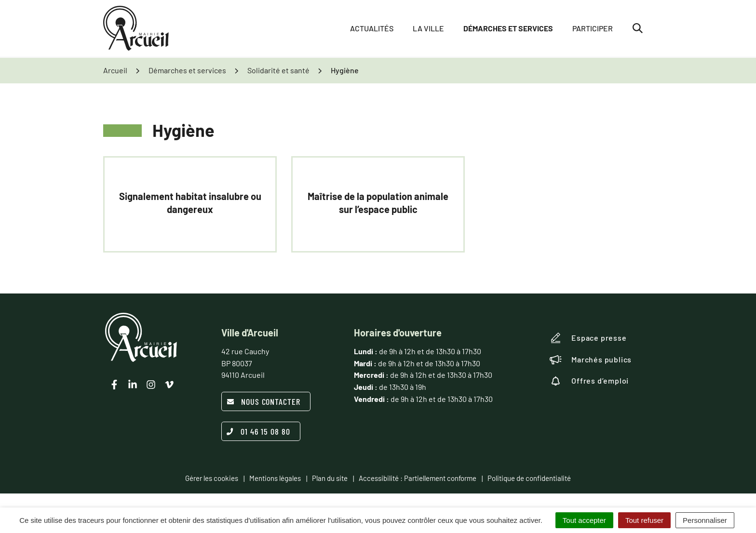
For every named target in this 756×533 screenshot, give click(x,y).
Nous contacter (263, 401)
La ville (428, 29)
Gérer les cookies (212, 478)
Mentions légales (275, 478)
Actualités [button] (372, 29)
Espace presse (588, 338)
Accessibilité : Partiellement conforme (418, 478)
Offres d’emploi (589, 381)
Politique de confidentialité (529, 478)
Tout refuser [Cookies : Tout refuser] (644, 520)
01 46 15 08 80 (258, 431)
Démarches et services (508, 29)
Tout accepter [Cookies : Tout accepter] (584, 520)
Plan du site (330, 478)
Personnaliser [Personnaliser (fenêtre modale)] (705, 520)
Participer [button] (593, 29)
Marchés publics (591, 360)
